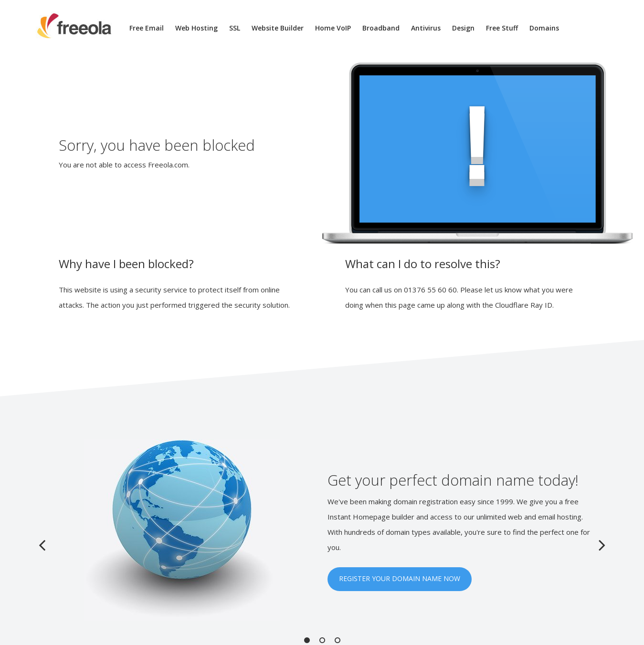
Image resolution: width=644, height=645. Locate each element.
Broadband (381, 28)
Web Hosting (196, 28)
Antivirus (426, 28)
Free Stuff (502, 28)
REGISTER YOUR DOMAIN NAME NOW (400, 578)
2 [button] (322, 640)
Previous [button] (42, 545)
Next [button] (602, 545)
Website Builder (278, 28)
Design (463, 28)
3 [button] (338, 640)
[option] (322, 530)
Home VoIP (333, 28)
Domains (544, 28)
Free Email (147, 28)
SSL (235, 28)
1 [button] (307, 640)
